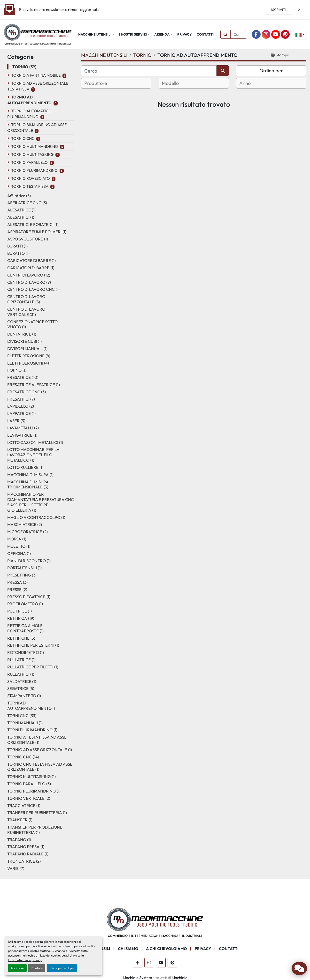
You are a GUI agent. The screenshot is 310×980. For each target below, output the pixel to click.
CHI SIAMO (128, 949)
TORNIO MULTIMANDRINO (35, 146)
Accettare (17, 968)
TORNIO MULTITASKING (32, 154)
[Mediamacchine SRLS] (155, 922)
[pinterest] (285, 34)
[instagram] (266, 34)
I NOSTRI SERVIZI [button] (133, 34)
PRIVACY (185, 34)
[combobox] (116, 83)
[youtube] (276, 34)
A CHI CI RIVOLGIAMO (167, 949)
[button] (96, 34)
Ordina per (271, 71)
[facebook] (256, 34)
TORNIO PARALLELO (29, 162)
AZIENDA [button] (162, 34)
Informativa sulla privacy (25, 960)
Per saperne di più (62, 968)
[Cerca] (149, 71)
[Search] (238, 34)
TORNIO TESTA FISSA (30, 186)
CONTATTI (205, 34)
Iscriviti (279, 10)
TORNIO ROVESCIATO (31, 178)
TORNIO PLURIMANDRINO (34, 170)
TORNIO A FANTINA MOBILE (36, 75)
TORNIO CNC (23, 138)
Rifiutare (37, 968)
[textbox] (102, 83)
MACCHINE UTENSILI (95, 34)
